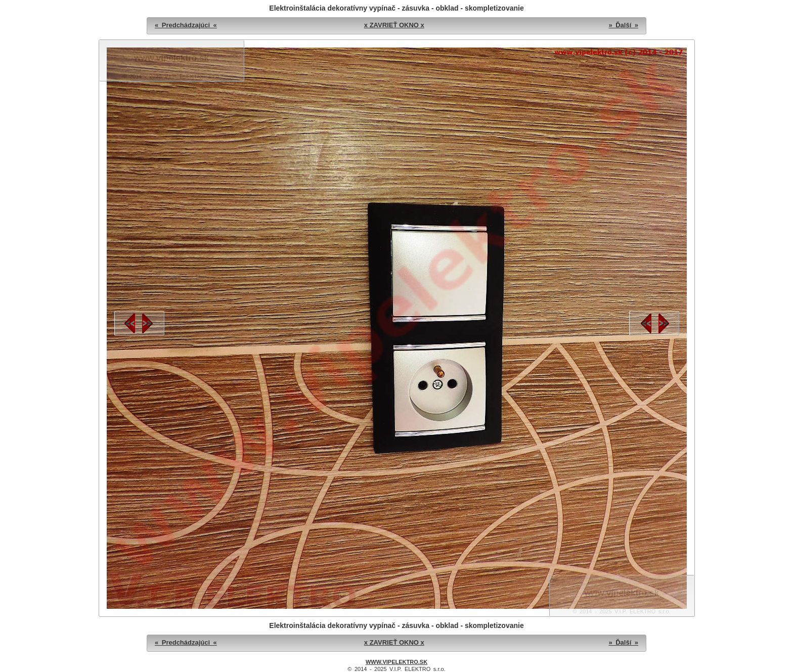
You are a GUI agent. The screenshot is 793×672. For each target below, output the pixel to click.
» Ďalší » (623, 25)
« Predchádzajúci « (186, 25)
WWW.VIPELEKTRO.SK (396, 662)
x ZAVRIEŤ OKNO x (394, 25)
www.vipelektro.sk (171, 58)
